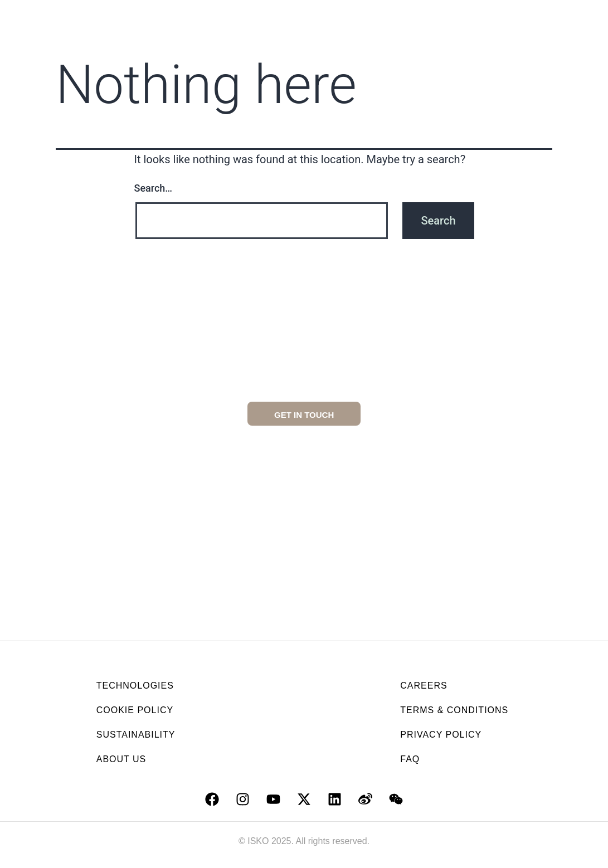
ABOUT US (121, 759)
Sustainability (238, 16)
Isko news (475, 42)
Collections (323, 16)
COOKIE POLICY (135, 710)
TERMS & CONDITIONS (454, 710)
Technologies (401, 16)
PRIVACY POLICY (441, 735)
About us (166, 16)
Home (119, 16)
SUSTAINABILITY (136, 735)
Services (471, 16)
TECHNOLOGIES (135, 686)
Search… (154, 188)
